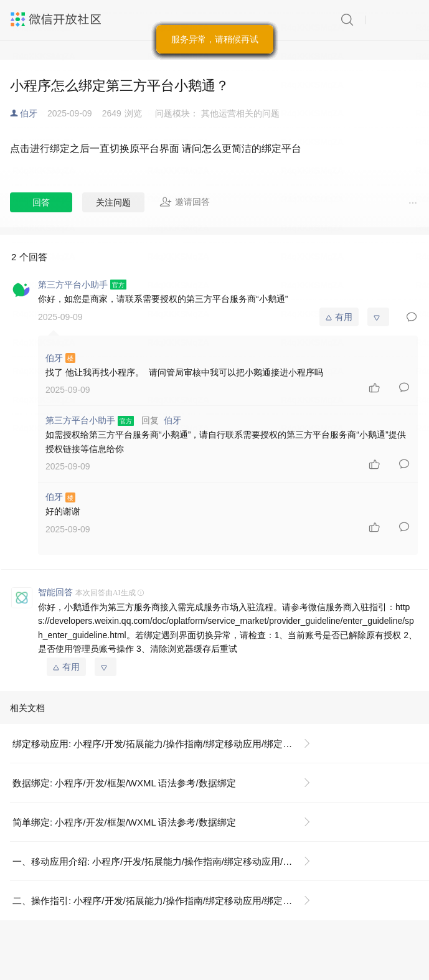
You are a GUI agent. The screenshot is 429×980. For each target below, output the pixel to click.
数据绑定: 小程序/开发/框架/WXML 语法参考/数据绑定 (124, 783)
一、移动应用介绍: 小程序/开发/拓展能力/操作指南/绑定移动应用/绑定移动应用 (167, 861)
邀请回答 (185, 202)
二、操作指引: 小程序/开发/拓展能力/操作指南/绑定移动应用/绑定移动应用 (166, 901)
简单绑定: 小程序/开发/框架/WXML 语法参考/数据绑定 (124, 822)
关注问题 (113, 202)
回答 (41, 202)
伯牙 (29, 113)
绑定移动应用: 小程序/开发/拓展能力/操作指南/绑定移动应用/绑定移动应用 (166, 744)
